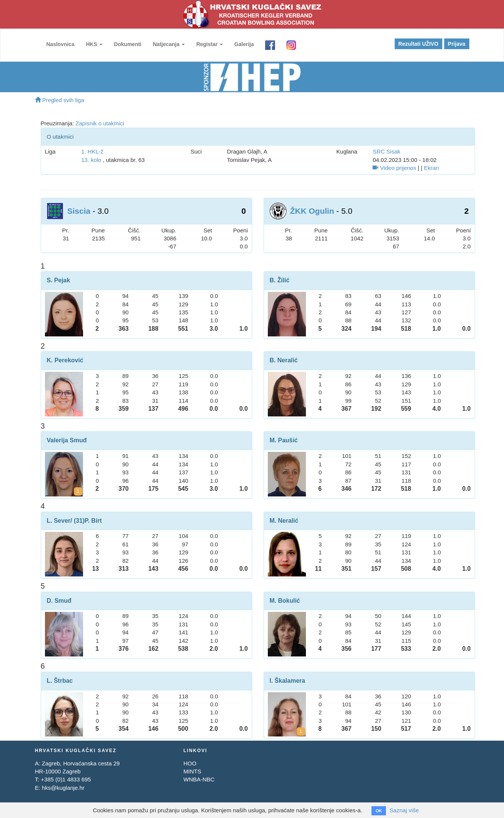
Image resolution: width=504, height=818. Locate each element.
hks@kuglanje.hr (63, 788)
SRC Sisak (386, 151)
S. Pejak (58, 280)
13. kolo (91, 160)
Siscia (79, 211)
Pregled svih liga (60, 100)
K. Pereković (65, 360)
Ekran (431, 168)
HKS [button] (94, 44)
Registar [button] (210, 44)
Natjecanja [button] (169, 44)
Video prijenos (394, 168)
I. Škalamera (287, 681)
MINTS (192, 771)
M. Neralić (284, 521)
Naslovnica (61, 44)
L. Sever (59, 521)
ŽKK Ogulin (312, 211)
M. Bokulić (285, 601)
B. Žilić (280, 280)
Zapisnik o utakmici (100, 123)
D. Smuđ (59, 601)
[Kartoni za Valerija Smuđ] (78, 491)
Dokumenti (128, 44)
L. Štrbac (60, 681)
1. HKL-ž (92, 151)
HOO (190, 763)
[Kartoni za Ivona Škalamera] (301, 732)
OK (379, 811)
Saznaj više (404, 810)
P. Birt (93, 521)
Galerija (244, 44)
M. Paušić (284, 440)
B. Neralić (284, 360)
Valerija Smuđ (67, 440)
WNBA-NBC (199, 779)
